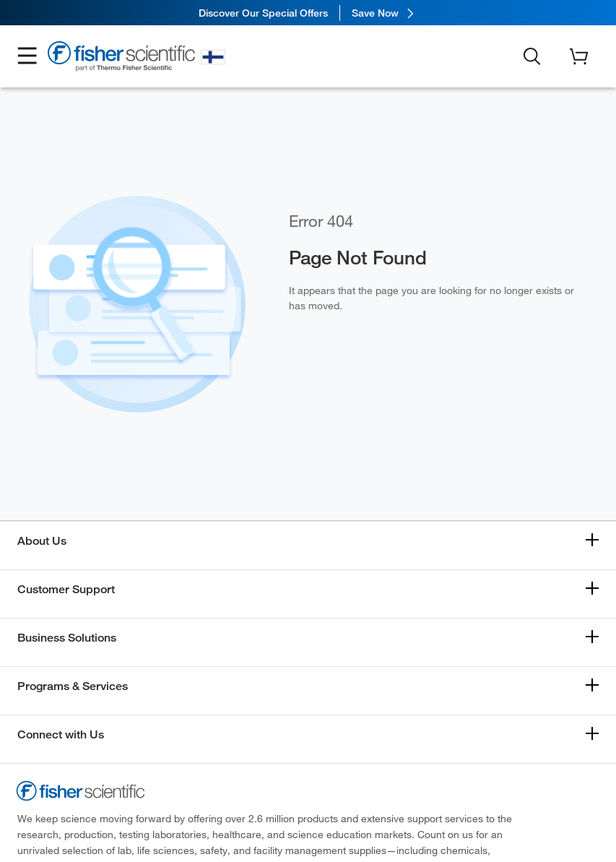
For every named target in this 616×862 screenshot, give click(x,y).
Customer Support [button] (66, 589)
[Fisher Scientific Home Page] (121, 59)
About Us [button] (42, 541)
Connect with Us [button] (61, 734)
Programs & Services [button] (73, 686)
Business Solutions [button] (67, 638)
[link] (308, 13)
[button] (27, 57)
